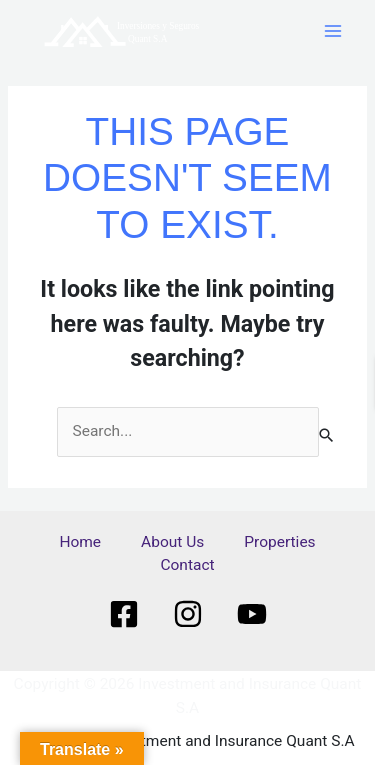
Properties (279, 542)
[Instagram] (188, 614)
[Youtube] (252, 614)
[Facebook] (124, 614)
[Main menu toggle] (333, 31)
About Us (172, 542)
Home (80, 542)
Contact (187, 565)
